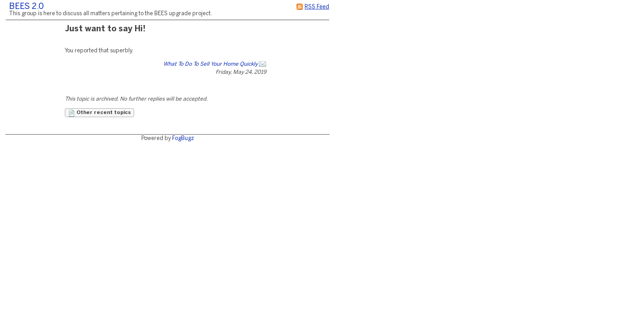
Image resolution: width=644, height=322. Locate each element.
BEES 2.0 (26, 7)
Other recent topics (100, 113)
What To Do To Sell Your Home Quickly (210, 64)
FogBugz (183, 138)
